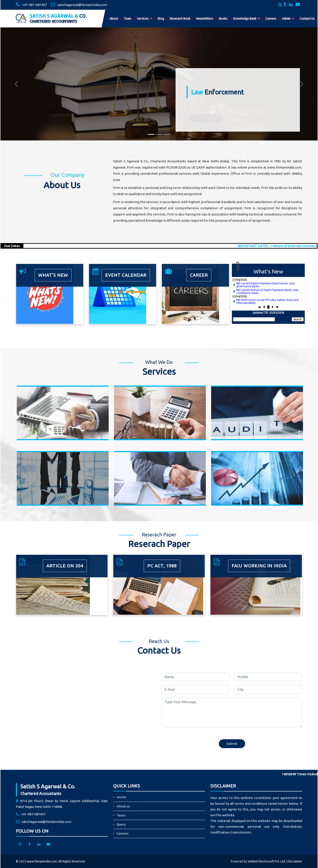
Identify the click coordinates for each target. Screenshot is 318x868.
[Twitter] (280, 5)
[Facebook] (286, 5)
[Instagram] (20, 844)
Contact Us (307, 19)
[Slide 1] (151, 134)
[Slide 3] (167, 134)
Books (223, 19)
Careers (271, 19)
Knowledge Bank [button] (245, 19)
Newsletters (205, 19)
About (114, 19)
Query (121, 824)
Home (121, 797)
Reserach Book (180, 19)
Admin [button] (287, 19)
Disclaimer (295, 861)
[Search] (254, 319)
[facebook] (29, 844)
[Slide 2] (159, 134)
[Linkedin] (292, 5)
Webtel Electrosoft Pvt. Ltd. (267, 861)
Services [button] (143, 19)
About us (123, 806)
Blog (161, 19)
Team (127, 19)
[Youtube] (299, 5)
